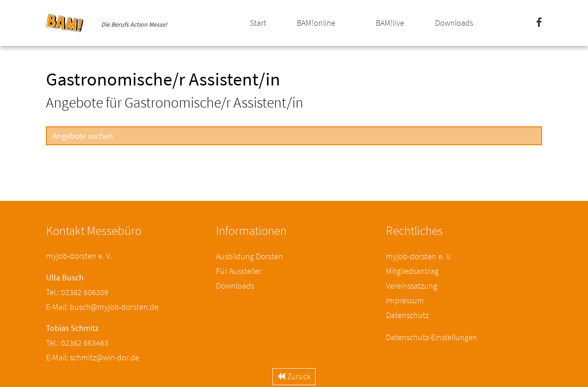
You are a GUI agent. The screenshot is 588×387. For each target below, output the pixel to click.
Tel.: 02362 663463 (77, 343)
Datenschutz (407, 315)
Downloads (454, 23)
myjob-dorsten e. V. (419, 256)
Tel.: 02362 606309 (77, 292)
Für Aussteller (239, 271)
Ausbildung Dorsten (249, 256)
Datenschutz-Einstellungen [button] (432, 337)
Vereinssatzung (412, 286)
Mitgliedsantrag (412, 271)
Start (258, 23)
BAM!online (316, 23)
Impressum (405, 300)
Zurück (294, 376)
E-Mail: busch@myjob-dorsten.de (102, 307)
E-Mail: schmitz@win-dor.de (93, 357)
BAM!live (390, 23)
